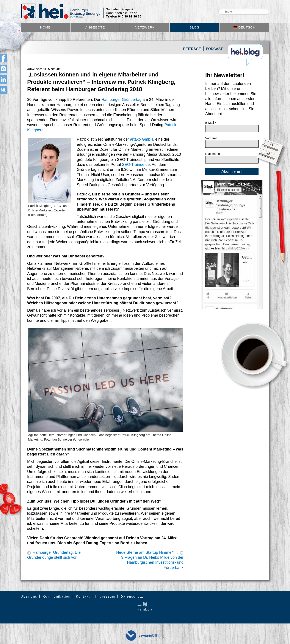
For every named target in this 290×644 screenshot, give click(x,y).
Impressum (105, 596)
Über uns (29, 596)
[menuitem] (244, 27)
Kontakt (83, 596)
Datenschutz (132, 596)
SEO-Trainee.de (136, 165)
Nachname (213, 154)
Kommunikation (57, 596)
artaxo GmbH (142, 139)
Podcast (214, 49)
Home (45, 27)
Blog (194, 27)
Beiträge (192, 49)
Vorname (211, 138)
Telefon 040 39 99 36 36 (124, 16)
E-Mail (211, 123)
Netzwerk (145, 27)
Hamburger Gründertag (121, 100)
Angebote (95, 27)
